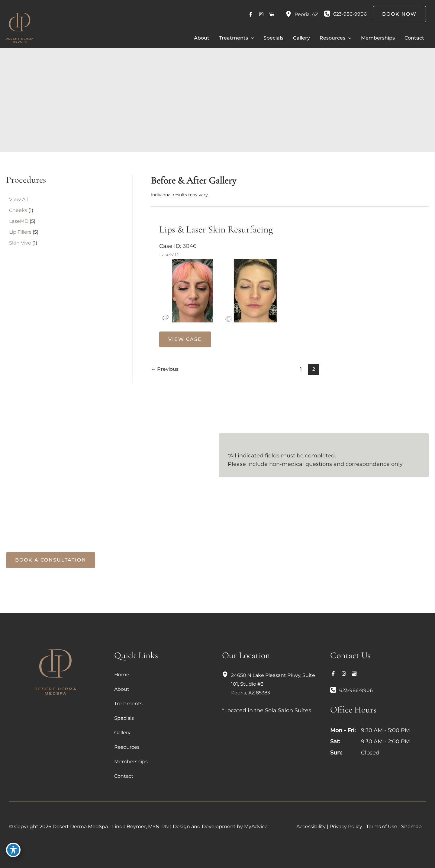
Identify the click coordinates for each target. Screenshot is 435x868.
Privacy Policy (346, 826)
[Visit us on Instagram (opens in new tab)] (261, 14)
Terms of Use (382, 826)
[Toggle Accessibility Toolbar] (13, 855)
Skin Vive (20, 243)
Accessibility (311, 826)
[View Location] (290, 14)
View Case (185, 339)
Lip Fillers (20, 232)
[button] (251, 38)
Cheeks (18, 210)
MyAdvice (256, 826)
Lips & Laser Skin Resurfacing (216, 229)
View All (18, 199)
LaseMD (19, 221)
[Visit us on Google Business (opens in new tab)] (272, 14)
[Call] (345, 14)
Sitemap (411, 826)
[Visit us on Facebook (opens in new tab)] (251, 14)
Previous (165, 369)
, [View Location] (306, 14)
